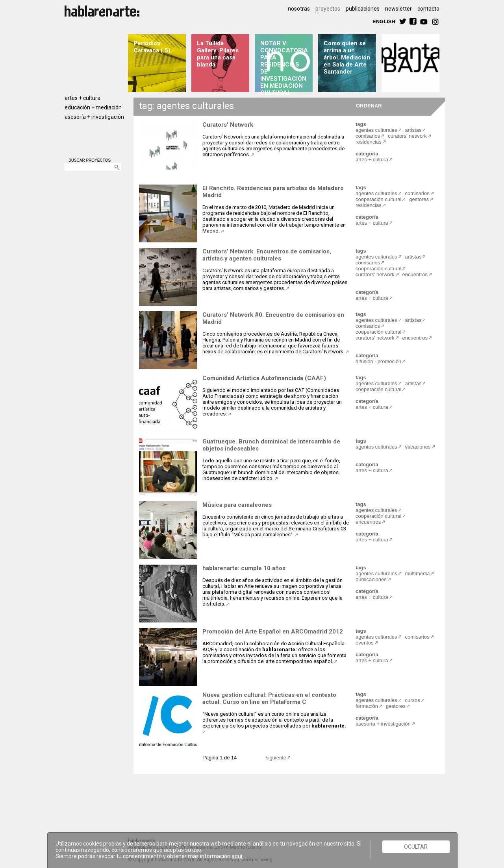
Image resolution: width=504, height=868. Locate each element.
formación (367, 706)
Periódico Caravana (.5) (152, 47)
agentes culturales (376, 130)
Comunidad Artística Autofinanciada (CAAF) (264, 378)
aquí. (237, 856)
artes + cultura (82, 98)
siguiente (276, 758)
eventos (365, 643)
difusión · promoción (378, 361)
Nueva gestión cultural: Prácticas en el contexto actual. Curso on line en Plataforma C (269, 698)
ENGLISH (384, 21)
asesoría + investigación (94, 117)
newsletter (398, 9)
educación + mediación (93, 107)
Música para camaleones (237, 505)
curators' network (407, 136)
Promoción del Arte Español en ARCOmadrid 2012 (273, 632)
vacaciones (418, 447)
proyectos (328, 9)
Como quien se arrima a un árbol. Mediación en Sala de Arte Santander (347, 57)
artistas (413, 130)
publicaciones (363, 9)
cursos (413, 700)
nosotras (299, 9)
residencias (369, 142)
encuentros (415, 274)
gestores (419, 199)
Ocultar (416, 847)
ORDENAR (368, 105)
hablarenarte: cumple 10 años (244, 568)
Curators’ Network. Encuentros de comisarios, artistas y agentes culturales (267, 255)
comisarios (368, 136)
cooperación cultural (378, 199)
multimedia (418, 573)
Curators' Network (228, 125)
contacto (428, 9)
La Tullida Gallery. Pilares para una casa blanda (218, 54)
